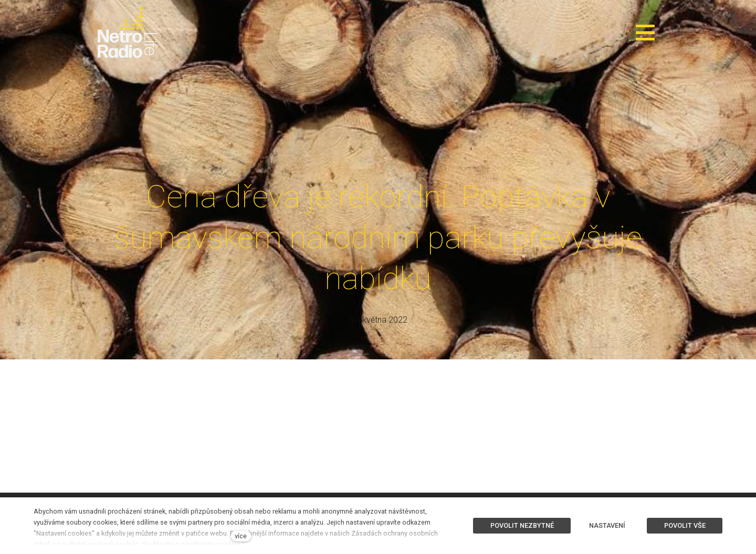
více (241, 536)
